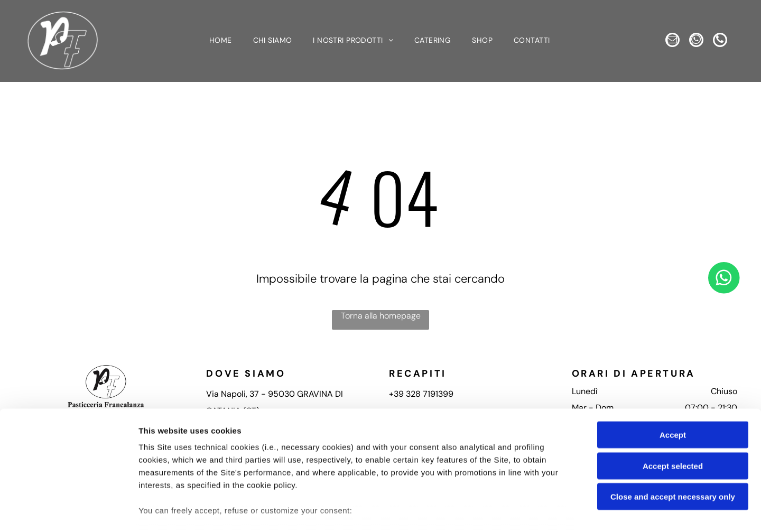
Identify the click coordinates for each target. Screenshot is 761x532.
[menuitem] (221, 42)
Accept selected (673, 400)
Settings (537, 511)
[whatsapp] (696, 42)
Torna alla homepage (381, 317)
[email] (667, 42)
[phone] (725, 42)
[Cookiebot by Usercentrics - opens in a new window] (68, 511)
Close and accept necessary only (673, 430)
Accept (673, 368)
